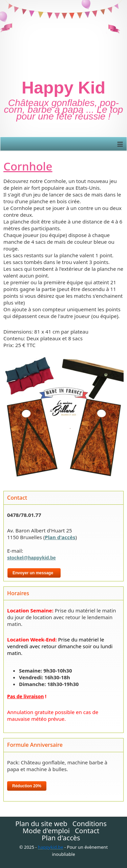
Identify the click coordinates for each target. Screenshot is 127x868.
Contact (87, 831)
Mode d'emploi (46, 831)
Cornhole (28, 166)
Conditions (90, 824)
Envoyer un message (34, 573)
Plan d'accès (60, 537)
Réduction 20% (27, 786)
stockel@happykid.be (31, 558)
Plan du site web (41, 824)
